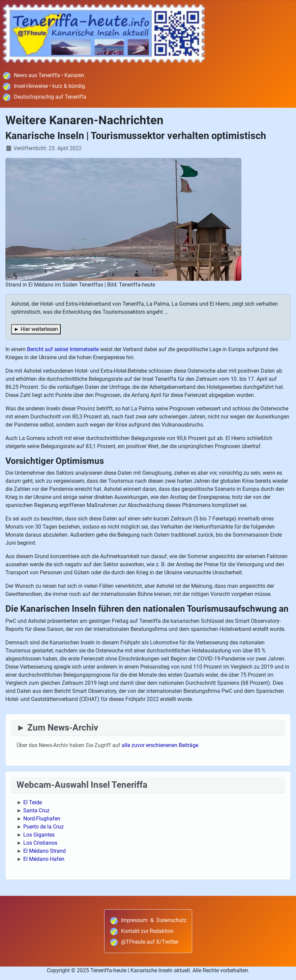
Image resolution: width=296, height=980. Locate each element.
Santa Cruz (36, 810)
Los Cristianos (40, 843)
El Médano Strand (45, 851)
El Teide (33, 802)
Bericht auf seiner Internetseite (63, 349)
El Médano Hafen (44, 859)
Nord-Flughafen (42, 819)
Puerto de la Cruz (43, 827)
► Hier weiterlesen (36, 329)
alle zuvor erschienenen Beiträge (160, 745)
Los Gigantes (39, 835)
